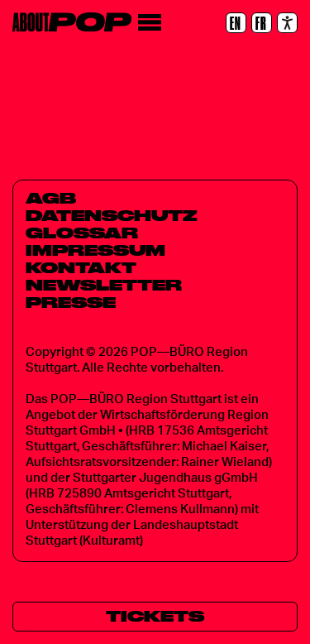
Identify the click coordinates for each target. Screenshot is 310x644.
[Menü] (149, 23)
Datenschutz (112, 215)
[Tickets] (155, 617)
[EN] (236, 23)
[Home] (72, 22)
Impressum (95, 250)
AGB (51, 198)
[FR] (262, 23)
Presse (71, 302)
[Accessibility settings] (287, 23)
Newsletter (104, 285)
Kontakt (81, 267)
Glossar (82, 233)
